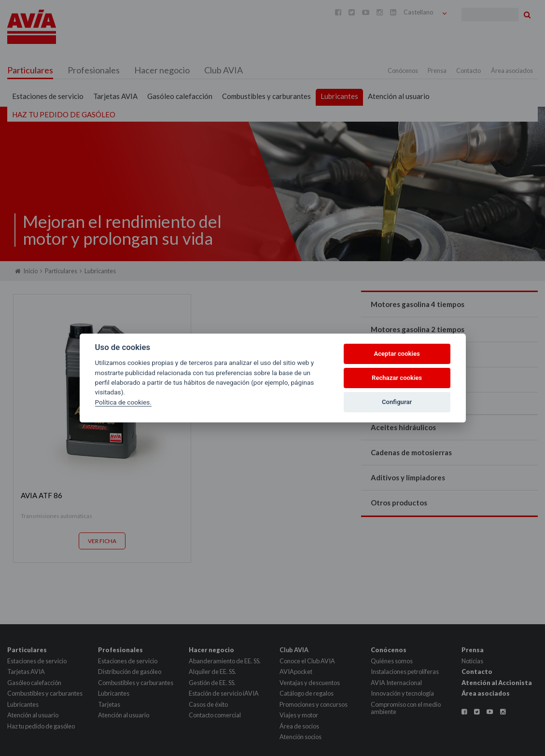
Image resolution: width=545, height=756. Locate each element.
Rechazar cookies (397, 378)
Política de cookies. (123, 402)
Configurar (397, 402)
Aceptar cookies (397, 354)
